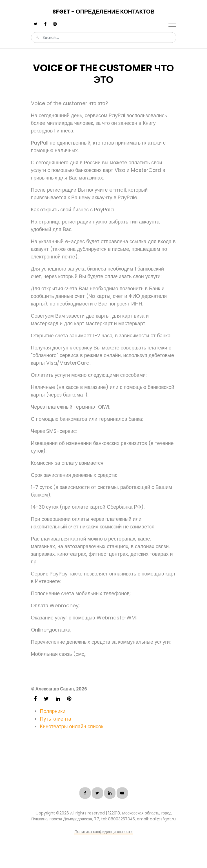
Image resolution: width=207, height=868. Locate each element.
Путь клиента (56, 719)
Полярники (53, 711)
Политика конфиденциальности (103, 832)
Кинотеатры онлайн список (72, 726)
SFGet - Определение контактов (103, 12)
